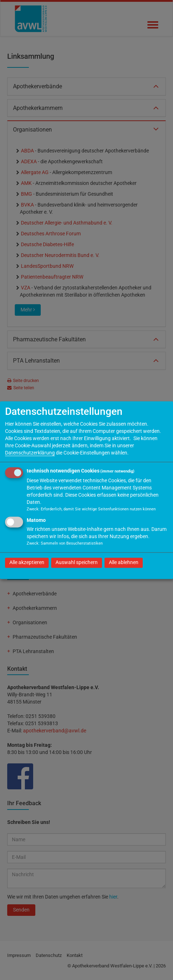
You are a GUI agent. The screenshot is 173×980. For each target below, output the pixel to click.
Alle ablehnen (124, 562)
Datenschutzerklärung (30, 453)
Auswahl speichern (77, 562)
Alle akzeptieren (27, 562)
